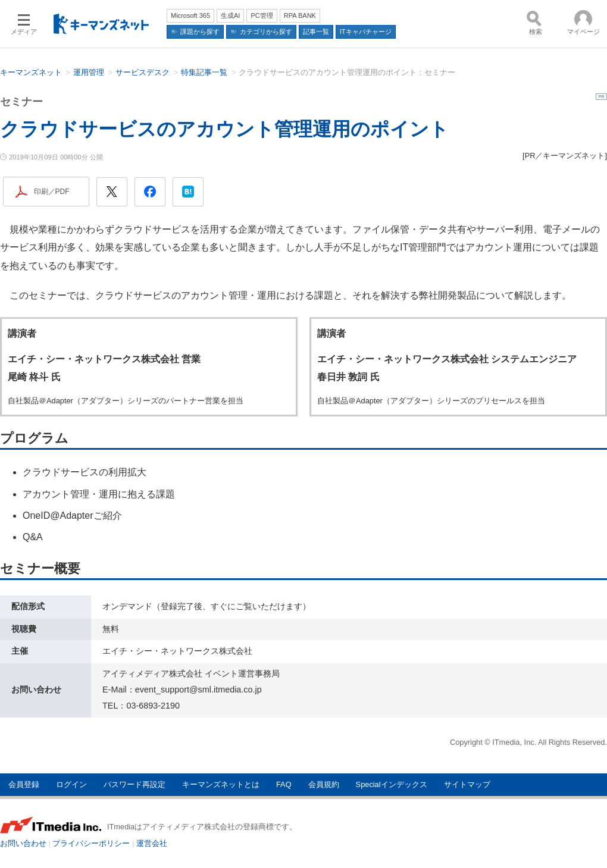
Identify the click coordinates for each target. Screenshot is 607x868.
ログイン (71, 784)
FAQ (284, 784)
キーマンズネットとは (221, 784)
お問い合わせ (23, 843)
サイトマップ (467, 784)
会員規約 (324, 784)
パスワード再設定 (134, 784)
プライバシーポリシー (91, 843)
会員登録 (24, 784)
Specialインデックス (392, 784)
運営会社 (152, 843)
